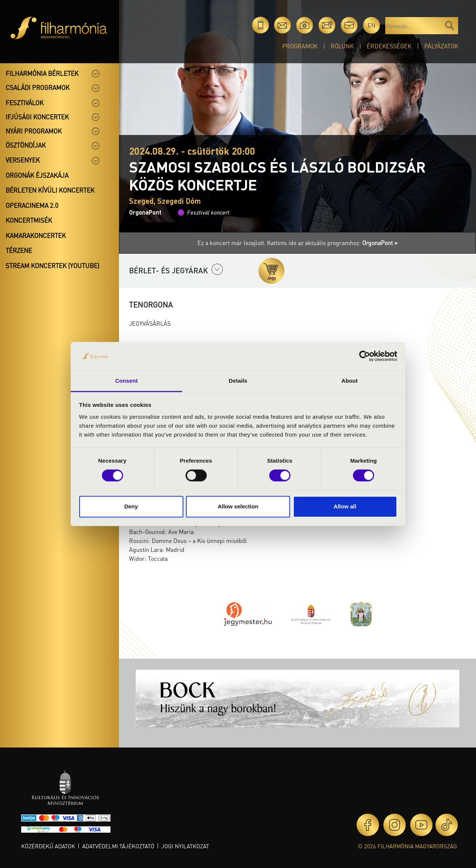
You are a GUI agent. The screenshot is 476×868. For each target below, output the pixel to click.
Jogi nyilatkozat (185, 846)
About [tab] (350, 381)
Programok (300, 46)
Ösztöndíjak (26, 145)
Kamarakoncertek (36, 235)
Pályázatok (441, 46)
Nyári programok (34, 131)
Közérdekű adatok (48, 846)
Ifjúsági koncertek (37, 117)
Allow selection (238, 506)
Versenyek (23, 160)
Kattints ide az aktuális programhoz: (332, 243)
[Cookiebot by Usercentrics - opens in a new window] (365, 356)
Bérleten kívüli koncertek (50, 190)
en (372, 25)
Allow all (345, 506)
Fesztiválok (25, 103)
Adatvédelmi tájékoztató (118, 846)
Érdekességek (389, 46)
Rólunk (342, 46)
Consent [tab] (127, 381)
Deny (131, 506)
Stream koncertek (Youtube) (52, 266)
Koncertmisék (29, 220)
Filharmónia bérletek (42, 73)
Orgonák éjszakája (37, 175)
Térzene (19, 250)
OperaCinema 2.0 (32, 205)
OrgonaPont (145, 212)
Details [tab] (238, 381)
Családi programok (38, 87)
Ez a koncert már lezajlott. (232, 243)
